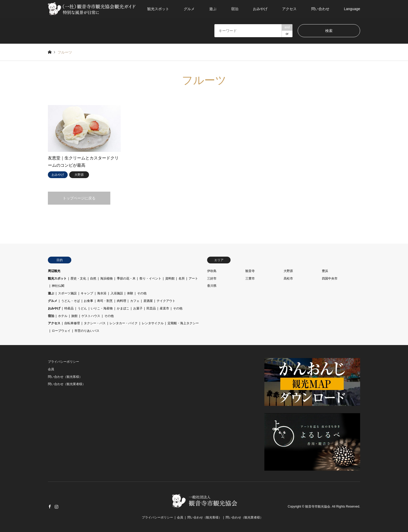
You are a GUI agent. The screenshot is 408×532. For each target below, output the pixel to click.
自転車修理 (72, 323)
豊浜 (325, 271)
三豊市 (250, 278)
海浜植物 (106, 278)
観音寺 (250, 271)
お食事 (88, 301)
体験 (130, 293)
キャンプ (87, 293)
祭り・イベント (150, 278)
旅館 (74, 316)
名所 (182, 278)
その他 (142, 293)
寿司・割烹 (105, 301)
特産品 (69, 308)
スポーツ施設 (67, 293)
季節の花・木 (126, 278)
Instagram (56, 507)
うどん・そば (71, 301)
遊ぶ (213, 9)
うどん (82, 308)
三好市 (212, 278)
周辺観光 (54, 271)
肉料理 (122, 301)
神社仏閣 (58, 286)
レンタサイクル (153, 323)
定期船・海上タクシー (183, 323)
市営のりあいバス (87, 331)
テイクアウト (166, 301)
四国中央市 (330, 278)
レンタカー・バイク (124, 323)
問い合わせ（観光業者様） (67, 384)
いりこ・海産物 (102, 308)
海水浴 (102, 293)
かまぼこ (123, 308)
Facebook (50, 507)
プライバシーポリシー (63, 362)
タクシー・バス (95, 323)
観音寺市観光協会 (318, 507)
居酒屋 (148, 301)
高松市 (288, 278)
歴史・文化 (78, 278)
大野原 (288, 271)
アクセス (289, 9)
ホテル (63, 316)
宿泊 (235, 9)
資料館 (170, 278)
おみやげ (260, 9)
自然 (93, 278)
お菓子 (138, 308)
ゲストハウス (91, 316)
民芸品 (151, 308)
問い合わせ (320, 9)
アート (193, 278)
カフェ (135, 301)
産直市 (164, 308)
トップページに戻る (79, 198)
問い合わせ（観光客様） (65, 377)
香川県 (212, 286)
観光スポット (158, 9)
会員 (51, 369)
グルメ (189, 9)
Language (352, 9)
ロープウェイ (61, 331)
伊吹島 (212, 271)
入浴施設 (117, 293)
